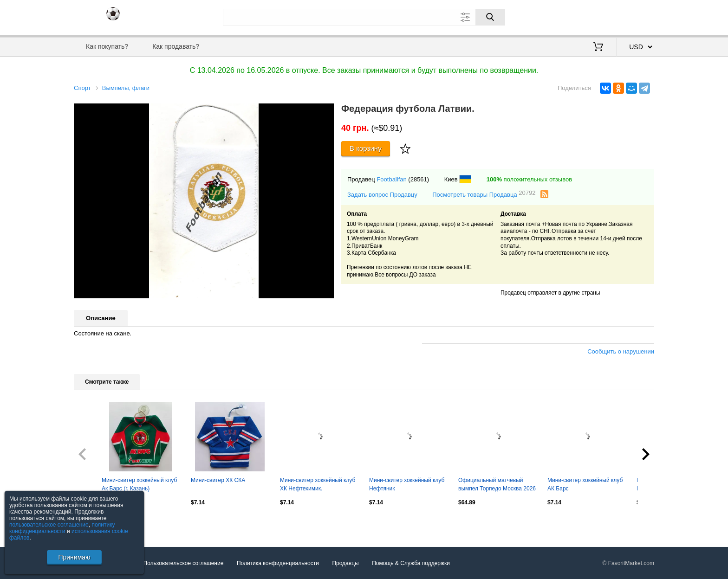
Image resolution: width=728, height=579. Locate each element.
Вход (600, 16)
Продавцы (345, 563)
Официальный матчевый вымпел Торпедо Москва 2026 (497, 484)
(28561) (419, 179)
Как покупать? (107, 46)
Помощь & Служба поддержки (411, 563)
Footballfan (391, 179)
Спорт (82, 88)
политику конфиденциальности (62, 528)
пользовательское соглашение (49, 525)
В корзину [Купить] (366, 148)
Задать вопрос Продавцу (382, 195)
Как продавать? (176, 46)
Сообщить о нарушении (621, 351)
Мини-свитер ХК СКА (218, 480)
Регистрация (635, 16)
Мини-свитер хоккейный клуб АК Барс (585, 484)
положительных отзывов (529, 179)
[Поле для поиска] (364, 17)
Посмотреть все (94, 522)
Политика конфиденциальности (278, 563)
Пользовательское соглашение (184, 563)
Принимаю (74, 557)
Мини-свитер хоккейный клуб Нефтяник (407, 484)
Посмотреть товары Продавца (484, 194)
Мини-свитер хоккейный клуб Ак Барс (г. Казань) (139, 484)
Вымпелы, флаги (126, 88)
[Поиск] (490, 17)
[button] (325, 112)
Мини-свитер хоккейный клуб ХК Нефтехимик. (318, 484)
